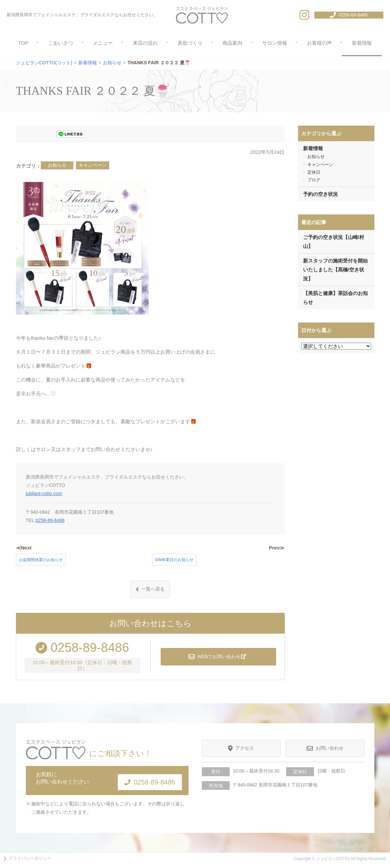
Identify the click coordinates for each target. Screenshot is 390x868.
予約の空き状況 (320, 194)
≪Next (24, 548)
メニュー (103, 43)
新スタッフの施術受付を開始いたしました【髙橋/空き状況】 (335, 270)
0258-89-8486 (50, 520)
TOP (23, 43)
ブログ (314, 180)
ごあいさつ (61, 43)
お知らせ (57, 165)
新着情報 (362, 43)
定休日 (314, 172)
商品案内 (232, 43)
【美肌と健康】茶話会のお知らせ (335, 298)
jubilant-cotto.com (44, 493)
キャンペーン (93, 165)
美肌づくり (190, 43)
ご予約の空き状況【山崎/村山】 (334, 242)
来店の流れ (145, 43)
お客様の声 (319, 43)
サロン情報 (275, 43)
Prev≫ (277, 548)
